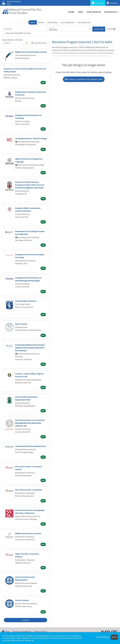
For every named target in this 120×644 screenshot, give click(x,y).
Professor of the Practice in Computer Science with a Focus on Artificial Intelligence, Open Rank (30, 185)
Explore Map (52, 22)
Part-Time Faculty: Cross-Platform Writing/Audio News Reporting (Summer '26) (30, 423)
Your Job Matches (68, 22)
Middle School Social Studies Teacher (31, 52)
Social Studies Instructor (26, 301)
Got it (114, 637)
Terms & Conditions (22, 631)
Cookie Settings (103, 637)
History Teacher (22, 600)
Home (71, 12)
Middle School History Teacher (28, 533)
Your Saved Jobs (84, 22)
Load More (26, 620)
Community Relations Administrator (31, 446)
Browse (41, 22)
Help (6, 631)
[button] (111, 29)
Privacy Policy (40, 631)
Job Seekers (98, 3)
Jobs (80, 12)
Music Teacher (21, 324)
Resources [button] (111, 12)
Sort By (6, 43)
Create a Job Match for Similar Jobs (84, 79)
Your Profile (94, 12)
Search (33, 22)
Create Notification (39, 43)
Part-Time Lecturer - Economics (29, 490)
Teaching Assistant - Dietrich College (31, 138)
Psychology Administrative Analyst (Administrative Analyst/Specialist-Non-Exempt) (30, 348)
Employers (112, 3)
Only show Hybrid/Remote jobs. (18, 33)
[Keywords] (25, 29)
